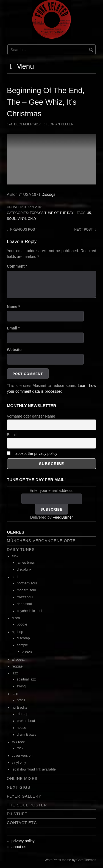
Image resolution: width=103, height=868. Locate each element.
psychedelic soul (29, 611)
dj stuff (17, 814)
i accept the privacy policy (35, 453)
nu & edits (20, 708)
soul (11, 219)
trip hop (23, 714)
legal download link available (34, 769)
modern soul (26, 590)
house (21, 728)
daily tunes (21, 550)
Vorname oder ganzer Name (31, 416)
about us (19, 847)
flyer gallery (24, 796)
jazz (15, 673)
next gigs (19, 787)
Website (14, 350)
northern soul (27, 583)
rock (20, 748)
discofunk (24, 569)
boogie (22, 624)
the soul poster (27, 805)
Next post (84, 229)
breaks (27, 651)
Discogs (48, 194)
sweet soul (25, 597)
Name (13, 307)
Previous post (23, 229)
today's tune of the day (51, 213)
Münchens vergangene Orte (41, 541)
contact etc (22, 823)
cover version (22, 756)
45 (89, 213)
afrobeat (18, 659)
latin (15, 694)
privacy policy (23, 841)
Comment (17, 266)
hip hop (17, 632)
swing (21, 686)
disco (16, 618)
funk (15, 556)
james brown (27, 563)
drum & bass (27, 735)
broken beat (26, 721)
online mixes (22, 779)
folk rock (18, 742)
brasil (21, 700)
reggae (17, 666)
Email (13, 328)
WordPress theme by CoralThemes (70, 860)
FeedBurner (63, 517)
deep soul (24, 604)
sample (22, 645)
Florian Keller (60, 124)
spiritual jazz (26, 679)
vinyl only (27, 219)
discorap (23, 638)
